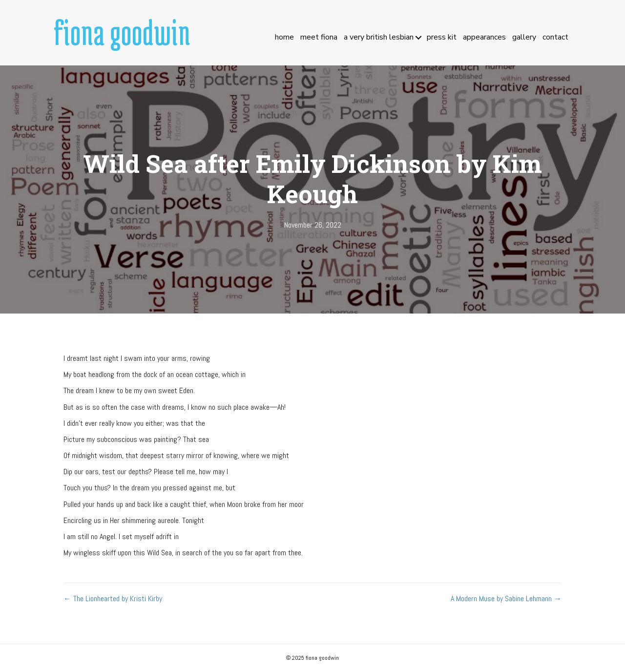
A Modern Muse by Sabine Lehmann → (506, 598)
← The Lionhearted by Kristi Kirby (114, 598)
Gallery (524, 37)
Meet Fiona (319, 37)
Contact (555, 37)
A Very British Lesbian (379, 37)
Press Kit (442, 37)
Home (284, 37)
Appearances (484, 37)
